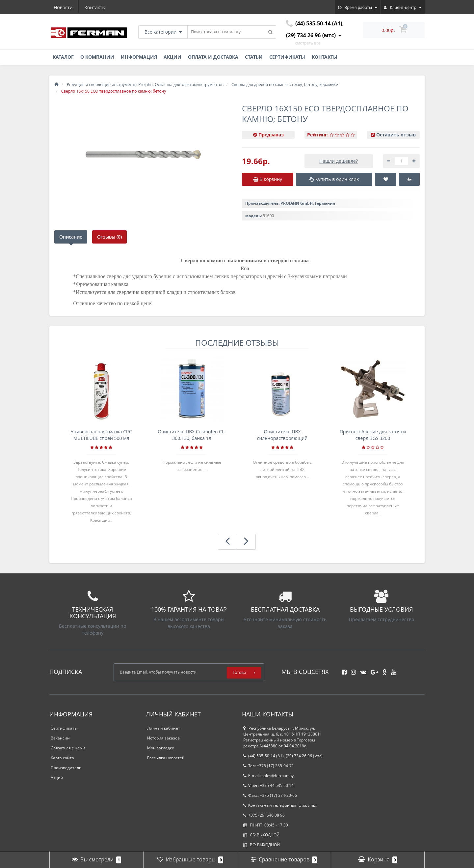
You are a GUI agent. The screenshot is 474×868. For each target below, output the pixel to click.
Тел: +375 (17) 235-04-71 (269, 766)
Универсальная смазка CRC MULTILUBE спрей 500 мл (101, 435)
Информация (139, 57)
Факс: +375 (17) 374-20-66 (270, 795)
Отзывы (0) (110, 237)
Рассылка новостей (166, 758)
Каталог (63, 57)
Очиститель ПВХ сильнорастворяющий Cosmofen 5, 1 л (282, 435)
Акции (172, 57)
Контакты (95, 7)
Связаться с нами (68, 748)
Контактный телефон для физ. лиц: (280, 805)
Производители (66, 768)
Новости (63, 7)
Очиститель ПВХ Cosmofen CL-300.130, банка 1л (192, 435)
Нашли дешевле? (339, 161)
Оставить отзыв (396, 135)
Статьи (254, 57)
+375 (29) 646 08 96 (264, 815)
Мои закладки (161, 748)
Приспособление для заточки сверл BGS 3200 (373, 435)
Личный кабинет (164, 728)
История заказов (163, 738)
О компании (97, 57)
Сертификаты (287, 57)
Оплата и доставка (213, 57)
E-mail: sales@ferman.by (268, 776)
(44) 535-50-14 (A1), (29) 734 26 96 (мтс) (283, 756)
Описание (71, 237)
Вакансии (60, 738)
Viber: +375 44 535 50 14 (268, 785)
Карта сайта (62, 758)
